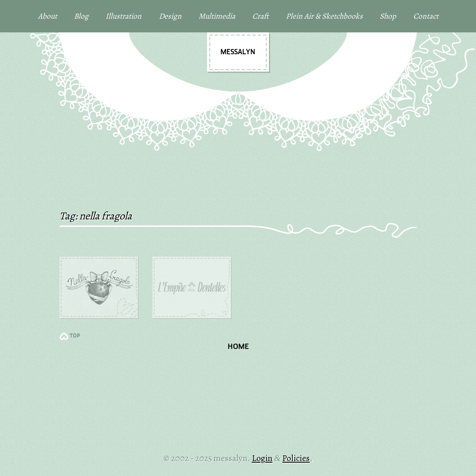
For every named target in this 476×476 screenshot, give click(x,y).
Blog (81, 16)
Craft (260, 16)
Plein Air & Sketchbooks (324, 16)
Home (238, 347)
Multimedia (217, 16)
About (48, 16)
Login (262, 458)
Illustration (124, 16)
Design (170, 16)
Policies (296, 458)
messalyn (238, 52)
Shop (388, 16)
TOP (75, 336)
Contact (426, 16)
